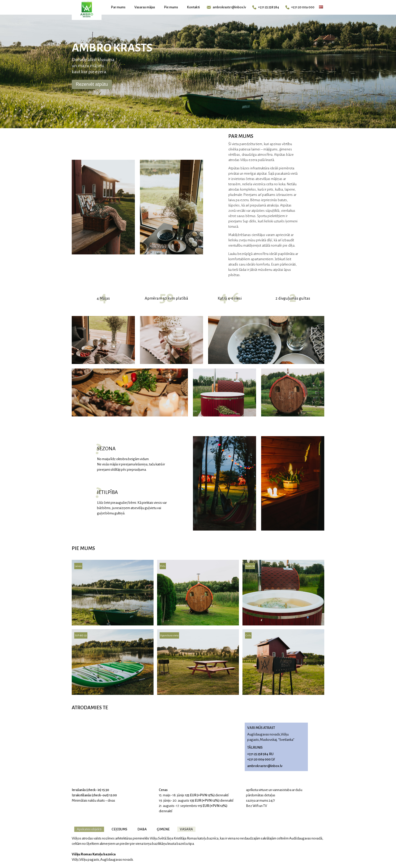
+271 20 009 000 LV (261, 759)
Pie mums (171, 7)
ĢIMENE (163, 829)
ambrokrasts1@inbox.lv (226, 7)
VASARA (186, 829)
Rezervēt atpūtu (92, 84)
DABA (142, 829)
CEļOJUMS (119, 829)
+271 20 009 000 (300, 7)
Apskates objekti (89, 829)
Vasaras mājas (145, 7)
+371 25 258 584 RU (260, 754)
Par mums (118, 7)
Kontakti (193, 7)
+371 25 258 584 (266, 7)
